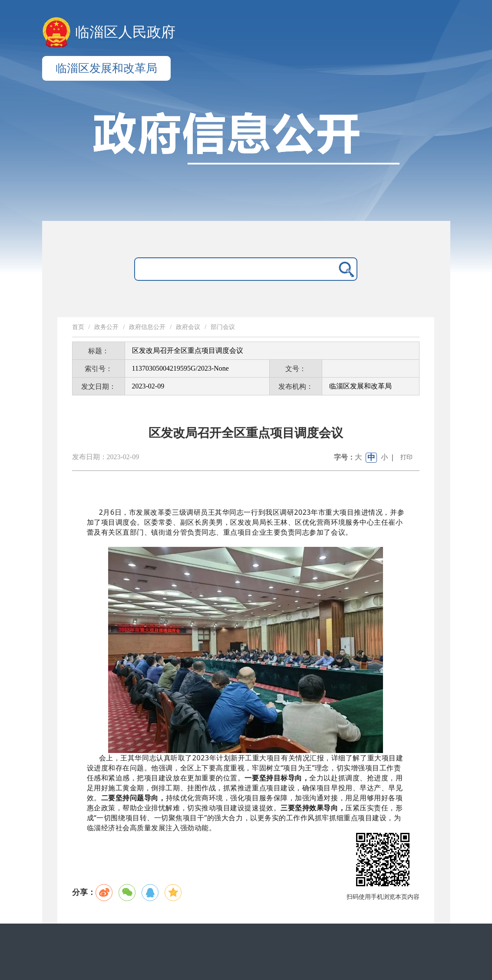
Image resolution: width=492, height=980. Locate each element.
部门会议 (223, 327)
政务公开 (106, 327)
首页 (78, 327)
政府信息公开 (147, 327)
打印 (406, 457)
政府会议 (188, 327)
